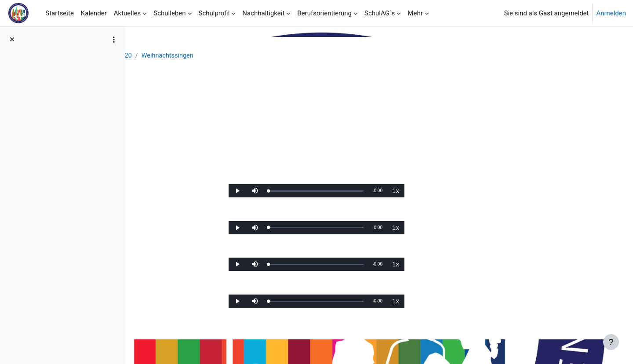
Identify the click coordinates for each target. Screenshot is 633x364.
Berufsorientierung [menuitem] (324, 13)
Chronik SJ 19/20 (243, 56)
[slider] (372, 193)
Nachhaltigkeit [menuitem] (263, 13)
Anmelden (611, 13)
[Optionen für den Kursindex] (114, 40)
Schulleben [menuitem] (169, 13)
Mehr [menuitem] (415, 13)
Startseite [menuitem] (60, 13)
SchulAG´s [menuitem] (380, 13)
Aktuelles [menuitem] (127, 13)
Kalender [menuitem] (94, 13)
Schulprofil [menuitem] (214, 13)
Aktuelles (194, 56)
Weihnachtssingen (305, 56)
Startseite (157, 56)
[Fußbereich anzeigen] (611, 342)
